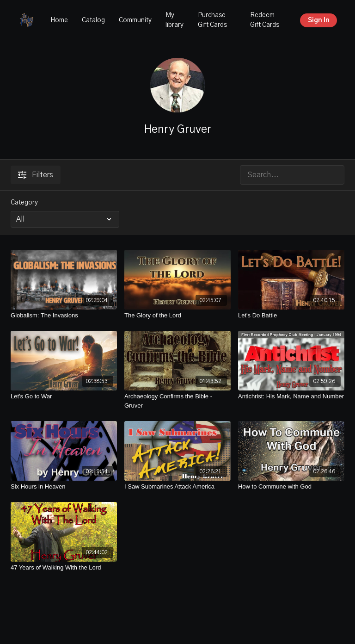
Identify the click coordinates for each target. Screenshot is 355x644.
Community (135, 20)
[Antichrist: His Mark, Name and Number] (291, 396)
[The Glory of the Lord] (177, 316)
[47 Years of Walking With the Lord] (64, 568)
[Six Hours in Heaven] (64, 487)
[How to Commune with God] (291, 487)
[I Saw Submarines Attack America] (177, 487)
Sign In (319, 20)
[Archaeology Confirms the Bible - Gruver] (177, 401)
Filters (36, 175)
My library (174, 20)
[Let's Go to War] (64, 396)
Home (59, 20)
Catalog (93, 20)
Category (24, 203)
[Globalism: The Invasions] (64, 316)
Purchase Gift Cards (212, 20)
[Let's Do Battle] (291, 316)
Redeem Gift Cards (265, 20)
